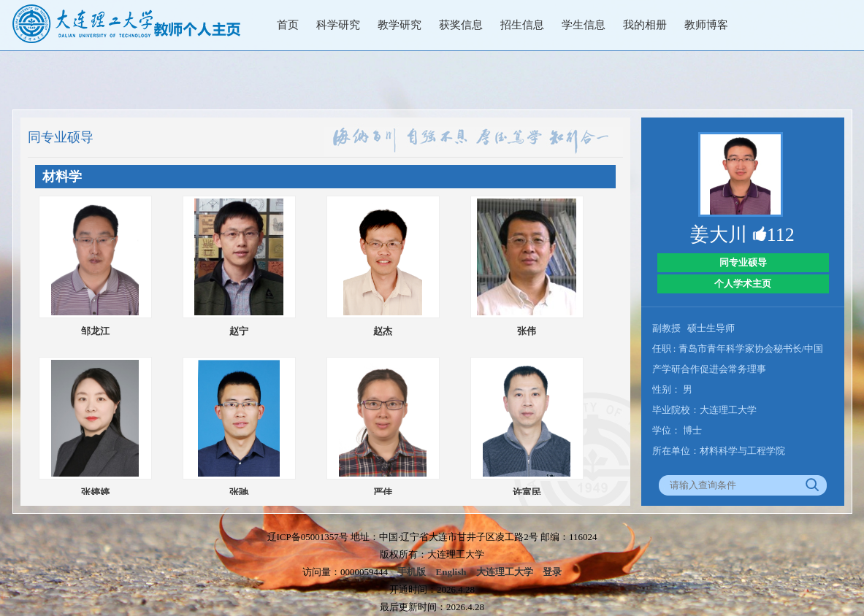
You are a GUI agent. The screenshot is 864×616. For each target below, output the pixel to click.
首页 (288, 25)
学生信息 (584, 25)
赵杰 (383, 331)
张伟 (527, 331)
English (451, 572)
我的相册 (645, 25)
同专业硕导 (743, 262)
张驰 (239, 492)
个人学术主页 (743, 284)
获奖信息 (461, 25)
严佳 (383, 492)
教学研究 (399, 25)
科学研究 (338, 25)
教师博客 (706, 25)
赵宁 (239, 331)
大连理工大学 (505, 572)
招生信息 (522, 25)
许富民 (527, 492)
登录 (552, 572)
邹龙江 (95, 331)
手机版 (412, 572)
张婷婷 (95, 492)
